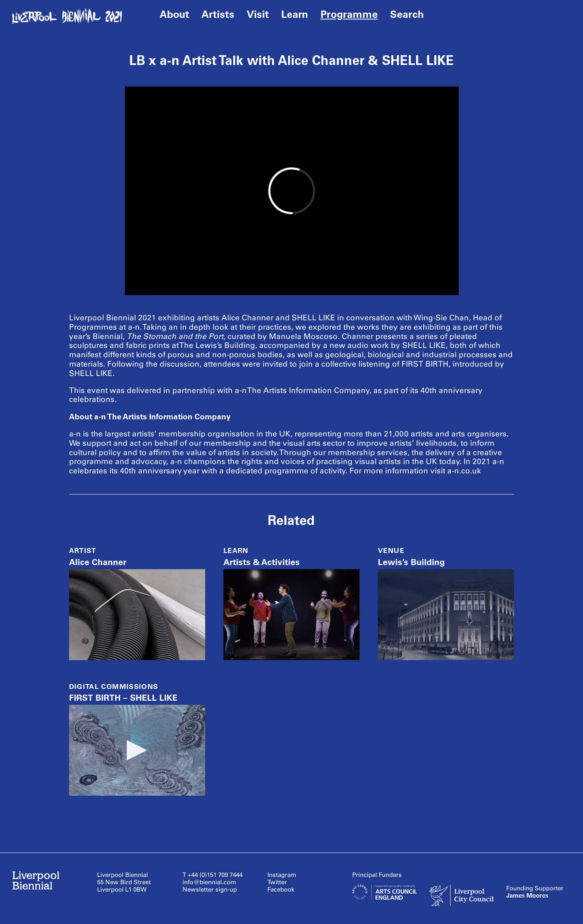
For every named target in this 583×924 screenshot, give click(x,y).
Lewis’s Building (411, 562)
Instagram (282, 875)
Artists (218, 14)
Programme (349, 14)
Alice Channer (98, 562)
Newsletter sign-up (210, 889)
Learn (295, 14)
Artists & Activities (262, 562)
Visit (258, 14)
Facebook (281, 889)
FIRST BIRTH (425, 364)
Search (407, 14)
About (174, 14)
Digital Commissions (114, 687)
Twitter (277, 882)
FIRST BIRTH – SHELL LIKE (123, 698)
